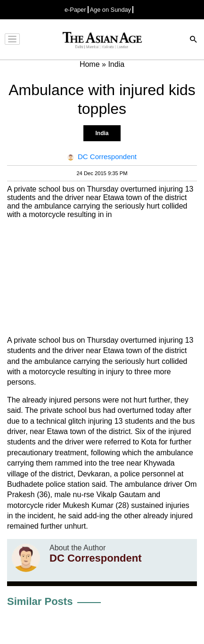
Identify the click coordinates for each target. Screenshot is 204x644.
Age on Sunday (111, 10)
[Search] (194, 40)
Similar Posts (40, 601)
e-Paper (75, 10)
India (102, 133)
